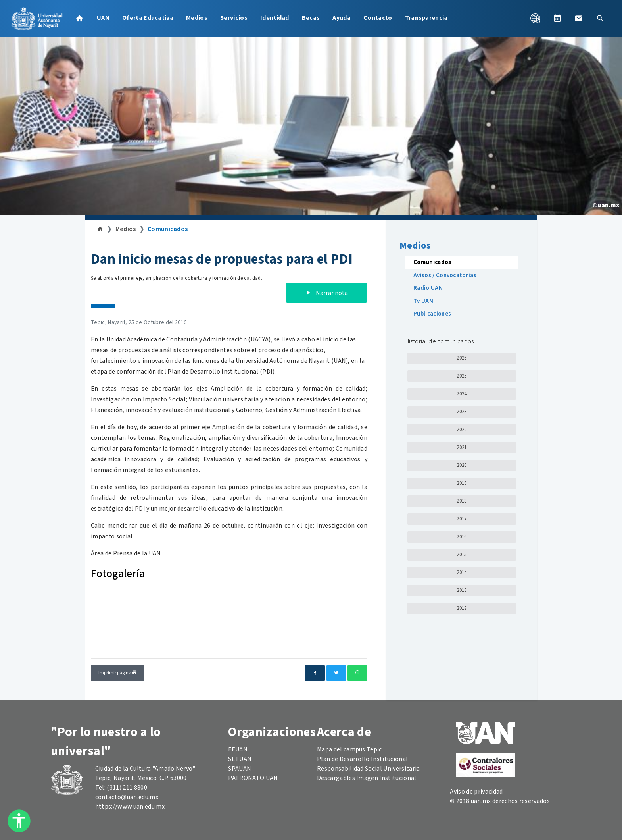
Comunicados (168, 229)
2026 (462, 358)
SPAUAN (240, 769)
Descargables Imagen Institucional (367, 778)
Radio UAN (428, 288)
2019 (462, 483)
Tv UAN (423, 301)
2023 (462, 412)
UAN (103, 18)
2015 (462, 555)
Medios (197, 18)
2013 (462, 590)
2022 (462, 430)
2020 (462, 465)
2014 (462, 572)
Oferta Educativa (148, 18)
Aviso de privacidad (476, 792)
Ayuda (342, 18)
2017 (462, 519)
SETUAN (240, 759)
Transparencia (426, 18)
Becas (311, 18)
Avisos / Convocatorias (445, 275)
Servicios (234, 18)
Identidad (275, 18)
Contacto (378, 18)
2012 (462, 608)
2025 (462, 376)
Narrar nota (326, 293)
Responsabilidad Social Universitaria (369, 769)
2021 (462, 447)
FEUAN (238, 749)
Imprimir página (118, 673)
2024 (462, 394)
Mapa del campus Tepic (349, 749)
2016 (462, 537)
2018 (462, 501)
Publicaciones (432, 314)
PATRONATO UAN (253, 778)
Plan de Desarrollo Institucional (362, 759)
